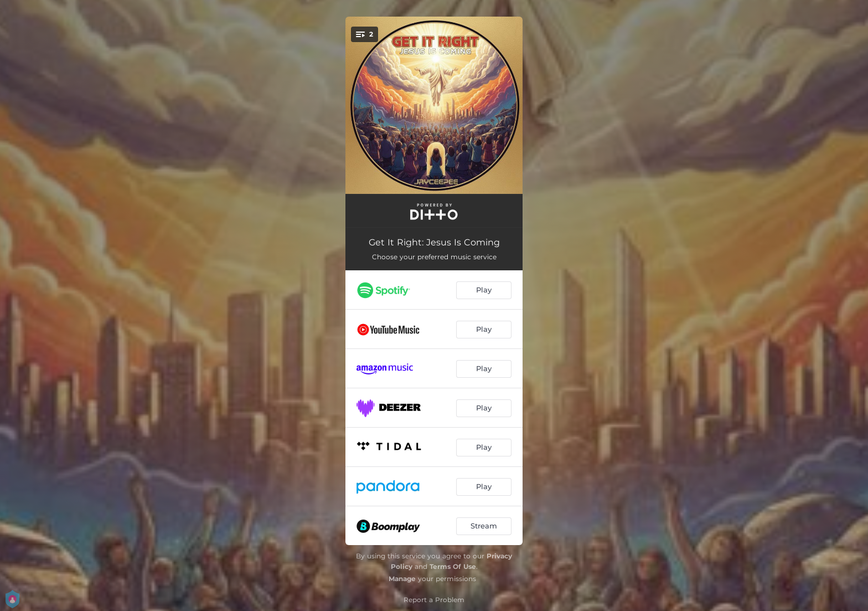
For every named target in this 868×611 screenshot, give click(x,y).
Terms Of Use (453, 566)
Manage (402, 579)
